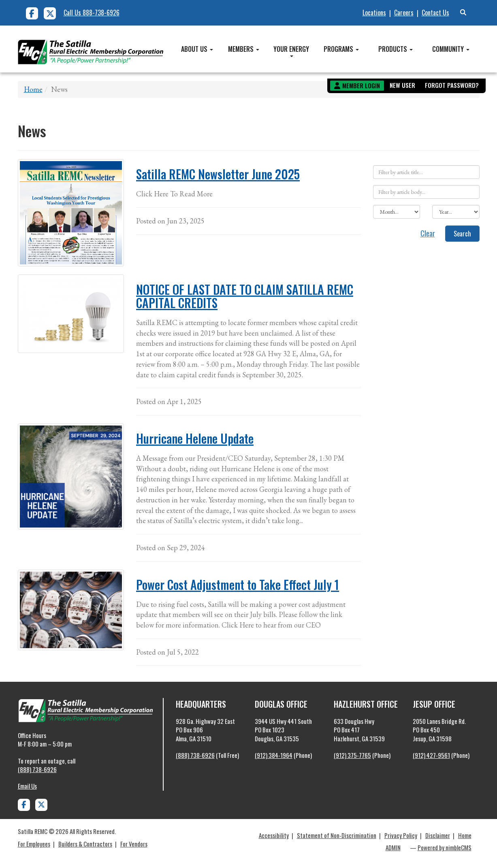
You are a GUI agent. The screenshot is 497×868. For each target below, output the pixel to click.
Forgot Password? (452, 85)
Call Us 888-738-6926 (92, 13)
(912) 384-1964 (274, 755)
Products (396, 49)
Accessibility (274, 835)
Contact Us (435, 13)
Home (33, 89)
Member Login (361, 85)
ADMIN (393, 847)
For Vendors (134, 844)
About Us (197, 49)
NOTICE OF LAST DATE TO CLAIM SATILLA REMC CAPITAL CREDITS (245, 296)
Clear (428, 233)
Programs (341, 49)
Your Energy (291, 51)
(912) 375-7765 (352, 755)
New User (402, 85)
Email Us (27, 786)
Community (451, 49)
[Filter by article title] (426, 172)
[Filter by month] (397, 212)
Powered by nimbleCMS (445, 847)
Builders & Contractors (85, 844)
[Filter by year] (456, 212)
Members (244, 49)
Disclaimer (438, 835)
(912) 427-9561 (431, 755)
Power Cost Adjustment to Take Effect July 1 (238, 584)
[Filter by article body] (426, 192)
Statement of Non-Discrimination (337, 835)
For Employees (34, 844)
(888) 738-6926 (37, 769)
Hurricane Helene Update (195, 438)
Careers (404, 13)
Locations (374, 13)
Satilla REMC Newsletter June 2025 (218, 174)
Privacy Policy (401, 835)
